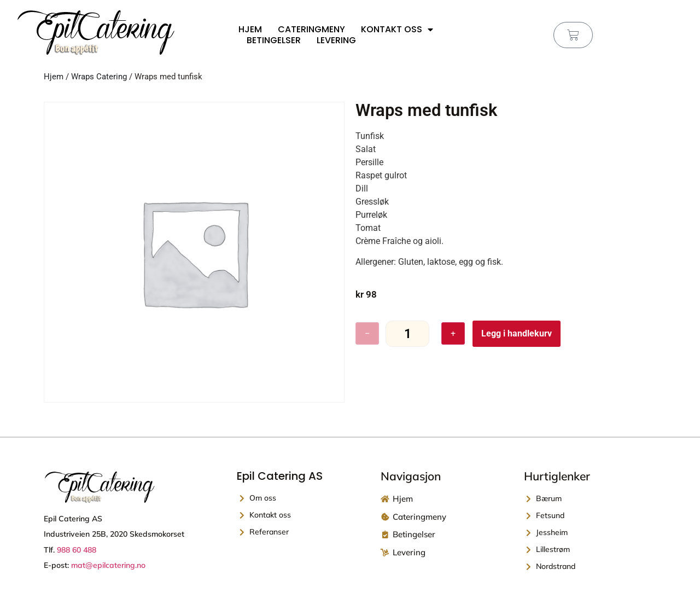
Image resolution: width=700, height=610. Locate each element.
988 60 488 (77, 550)
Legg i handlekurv (517, 333)
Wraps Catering (99, 77)
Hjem (250, 30)
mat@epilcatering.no (108, 565)
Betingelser (274, 40)
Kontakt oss (397, 30)
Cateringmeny (311, 30)
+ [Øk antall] (453, 333)
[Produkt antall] (407, 334)
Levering (336, 40)
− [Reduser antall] (367, 333)
